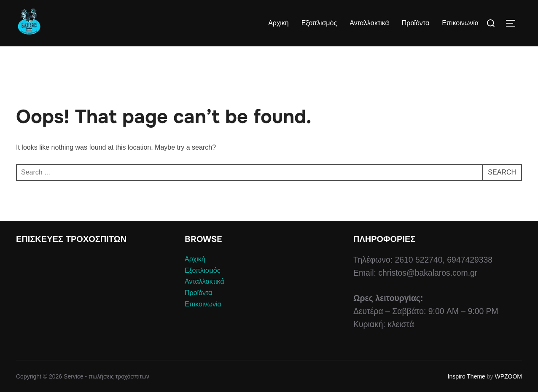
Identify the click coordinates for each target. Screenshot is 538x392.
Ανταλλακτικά (369, 23)
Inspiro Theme (467, 376)
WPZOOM (508, 376)
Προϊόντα (416, 23)
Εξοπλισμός (319, 23)
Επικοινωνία (460, 23)
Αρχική (278, 23)
